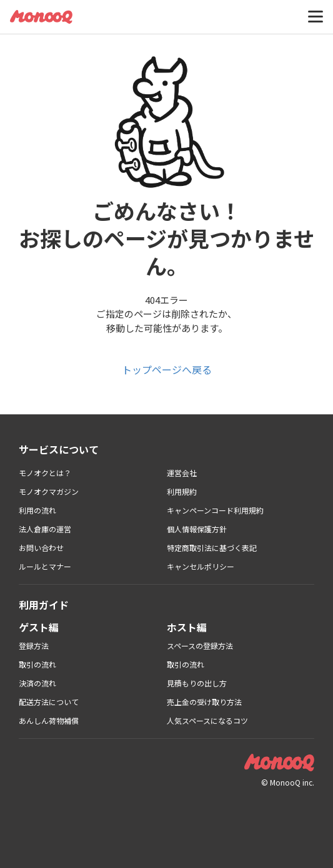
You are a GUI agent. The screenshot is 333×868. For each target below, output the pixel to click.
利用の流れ (37, 510)
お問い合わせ (41, 548)
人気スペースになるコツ (207, 720)
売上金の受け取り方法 (204, 702)
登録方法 (34, 646)
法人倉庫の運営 (45, 529)
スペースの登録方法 (200, 646)
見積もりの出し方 (197, 683)
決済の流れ (37, 683)
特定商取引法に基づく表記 (212, 548)
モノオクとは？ (45, 473)
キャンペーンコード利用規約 (215, 510)
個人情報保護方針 (197, 529)
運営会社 (182, 473)
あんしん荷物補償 (49, 720)
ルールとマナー (45, 566)
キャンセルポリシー (201, 566)
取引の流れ (37, 664)
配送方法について (49, 702)
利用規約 (182, 491)
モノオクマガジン (49, 491)
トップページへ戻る (167, 369)
